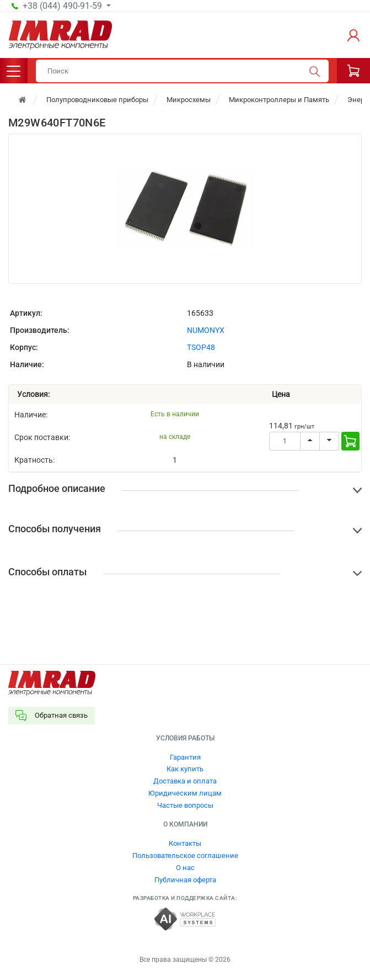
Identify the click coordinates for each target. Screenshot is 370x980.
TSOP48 (201, 347)
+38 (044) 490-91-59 (63, 6)
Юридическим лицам (185, 793)
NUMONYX (206, 330)
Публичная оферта (185, 880)
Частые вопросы (185, 805)
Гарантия (185, 757)
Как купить (185, 769)
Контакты (185, 843)
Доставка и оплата (185, 781)
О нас (185, 868)
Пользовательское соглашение (185, 855)
